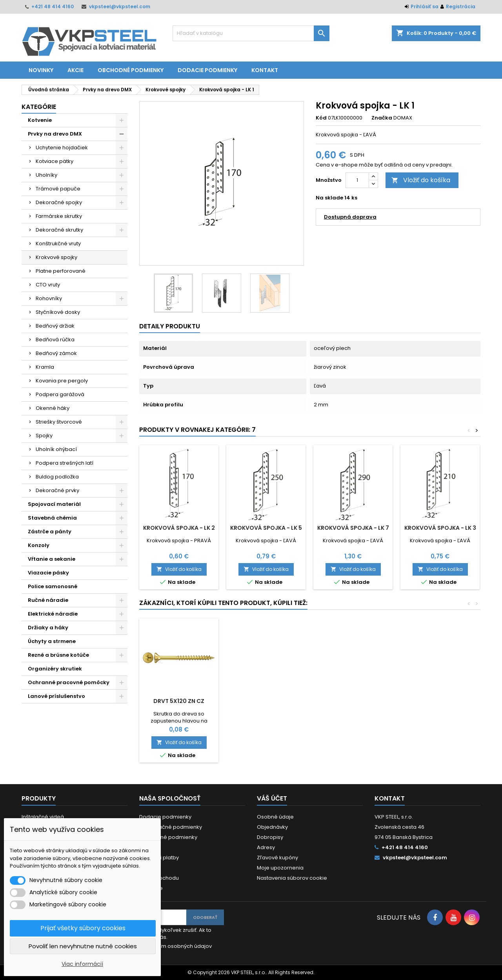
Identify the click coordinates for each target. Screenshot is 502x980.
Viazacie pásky (48, 573)
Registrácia (461, 6)
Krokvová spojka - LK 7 (353, 528)
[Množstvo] (357, 180)
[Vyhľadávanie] (251, 33)
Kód (321, 118)
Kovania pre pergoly (62, 381)
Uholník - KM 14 (179, 701)
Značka (382, 118)
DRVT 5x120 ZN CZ (440, 701)
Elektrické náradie (53, 614)
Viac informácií (82, 964)
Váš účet (272, 798)
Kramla (45, 367)
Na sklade (329, 198)
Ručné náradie (48, 600)
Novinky (41, 70)
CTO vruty (48, 285)
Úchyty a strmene (52, 641)
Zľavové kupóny (277, 858)
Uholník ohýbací (56, 449)
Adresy (266, 847)
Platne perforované (61, 271)
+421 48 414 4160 (53, 6)
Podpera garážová (60, 394)
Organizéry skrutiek (55, 669)
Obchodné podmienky (131, 70)
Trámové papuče (58, 189)
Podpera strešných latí (65, 463)
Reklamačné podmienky (171, 827)
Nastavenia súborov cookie (292, 878)
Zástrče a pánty (50, 532)
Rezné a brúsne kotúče (58, 655)
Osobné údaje (275, 817)
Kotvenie (40, 120)
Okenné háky (53, 408)
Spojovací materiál (54, 504)
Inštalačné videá (43, 817)
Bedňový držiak (55, 326)
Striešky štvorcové (59, 422)
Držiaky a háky (48, 628)
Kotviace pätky (55, 161)
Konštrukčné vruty (58, 244)
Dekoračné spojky (59, 202)
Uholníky (46, 175)
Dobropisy (270, 837)
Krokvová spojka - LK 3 (440, 528)
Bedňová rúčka (55, 340)
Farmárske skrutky (59, 216)
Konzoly (39, 545)
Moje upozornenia (280, 868)
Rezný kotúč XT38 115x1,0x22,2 (266, 704)
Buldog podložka (57, 477)
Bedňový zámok (56, 353)
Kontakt (265, 70)
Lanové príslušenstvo (56, 696)
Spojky (44, 436)
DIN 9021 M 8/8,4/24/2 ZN (353, 701)
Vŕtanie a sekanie (52, 559)
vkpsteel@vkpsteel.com (120, 6)
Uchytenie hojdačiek (62, 148)
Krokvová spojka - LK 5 (266, 528)
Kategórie (39, 107)
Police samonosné (53, 586)
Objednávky (272, 827)
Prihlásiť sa (425, 6)
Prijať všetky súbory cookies (83, 928)
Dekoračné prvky (57, 490)
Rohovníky (49, 298)
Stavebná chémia (52, 518)
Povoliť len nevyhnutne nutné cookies (83, 946)
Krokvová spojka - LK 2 (179, 528)
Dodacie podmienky (207, 70)
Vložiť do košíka (421, 180)
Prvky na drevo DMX (55, 134)
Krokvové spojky (56, 257)
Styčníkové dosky (58, 312)
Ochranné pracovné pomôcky (69, 682)
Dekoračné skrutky (59, 230)
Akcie (75, 70)
